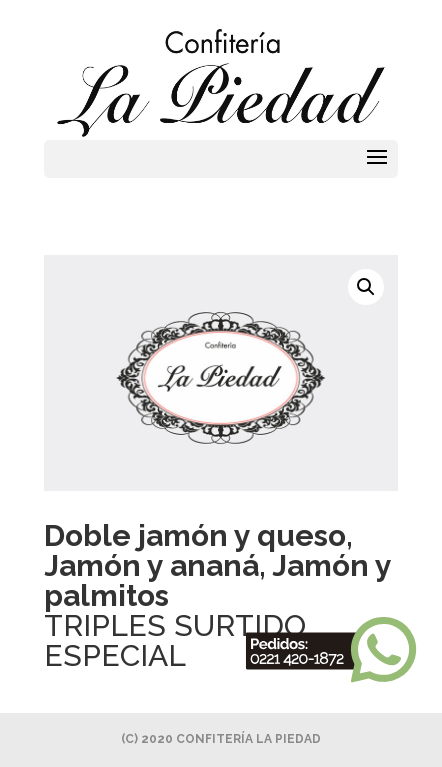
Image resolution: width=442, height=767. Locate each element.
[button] (366, 287)
